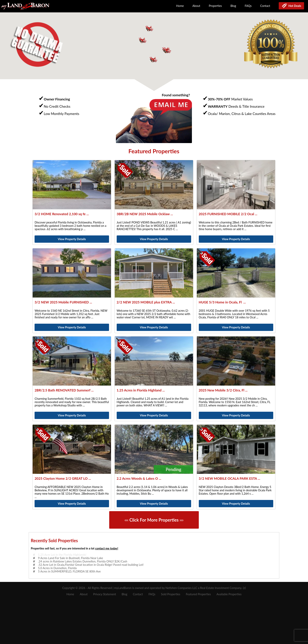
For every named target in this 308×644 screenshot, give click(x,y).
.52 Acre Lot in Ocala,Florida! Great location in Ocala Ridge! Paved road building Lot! (91, 565)
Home (180, 6)
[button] (167, 50)
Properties (215, 6)
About (196, 6)
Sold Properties (171, 594)
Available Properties (229, 594)
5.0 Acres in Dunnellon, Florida (57, 568)
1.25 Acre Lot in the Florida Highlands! (62, 555)
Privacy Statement (104, 594)
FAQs (248, 6)
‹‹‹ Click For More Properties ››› (154, 520)
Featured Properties (198, 594)
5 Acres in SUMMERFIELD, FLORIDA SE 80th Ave (69, 571)
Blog (233, 6)
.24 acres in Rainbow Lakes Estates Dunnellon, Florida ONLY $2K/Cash (83, 561)
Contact (265, 6)
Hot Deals (294, 6)
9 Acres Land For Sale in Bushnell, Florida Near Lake (71, 558)
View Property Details (72, 239)
